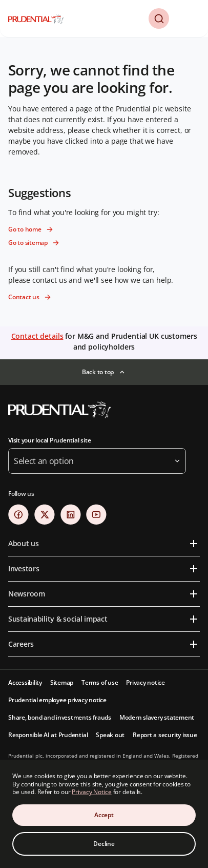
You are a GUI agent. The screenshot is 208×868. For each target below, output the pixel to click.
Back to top (98, 372)
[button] (159, 18)
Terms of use (100, 682)
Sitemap (62, 682)
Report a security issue (165, 735)
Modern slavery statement (157, 717)
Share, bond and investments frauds (60, 717)
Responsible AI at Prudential (48, 735)
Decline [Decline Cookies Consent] (104, 844)
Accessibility (25, 682)
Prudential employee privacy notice (57, 700)
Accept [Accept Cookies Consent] (104, 815)
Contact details (37, 336)
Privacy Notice (91, 792)
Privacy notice (145, 682)
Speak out (110, 735)
